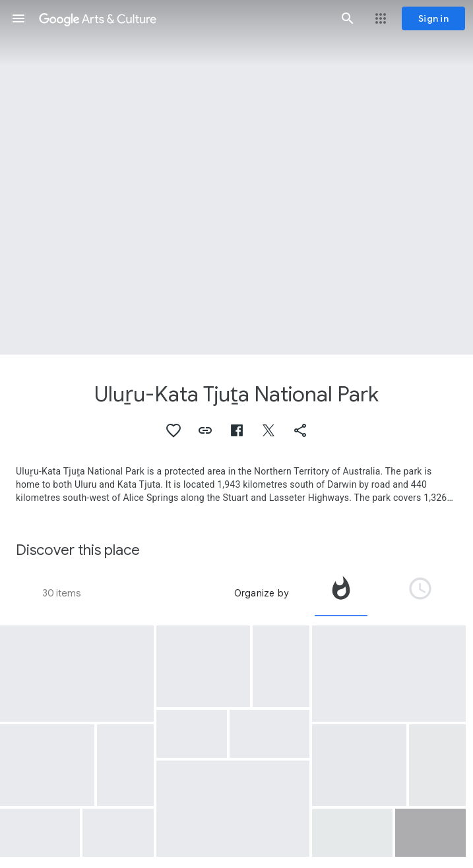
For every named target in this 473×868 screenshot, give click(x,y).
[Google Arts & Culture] (183, 18)
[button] (18, 18)
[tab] (341, 593)
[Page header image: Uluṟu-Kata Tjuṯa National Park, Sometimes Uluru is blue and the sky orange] (236, 177)
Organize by (261, 593)
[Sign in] (433, 18)
